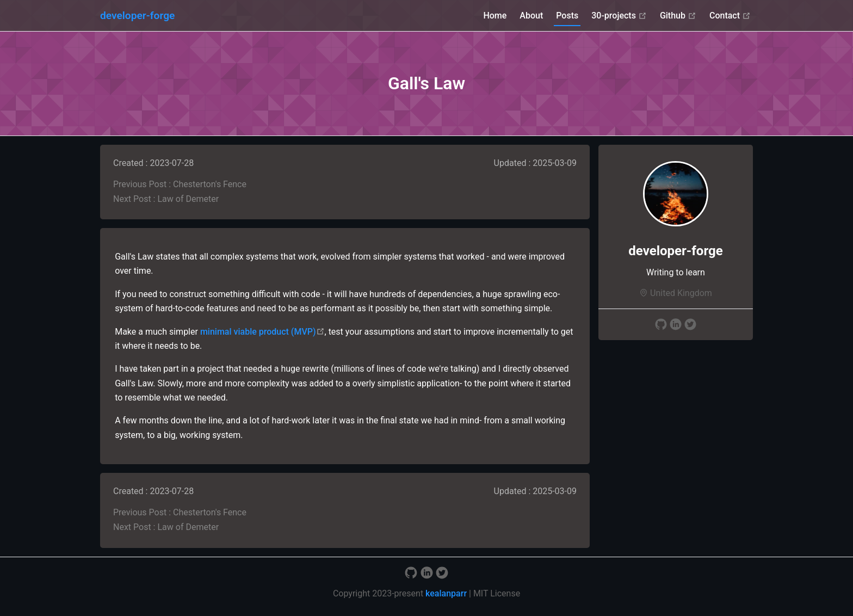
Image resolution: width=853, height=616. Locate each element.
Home (495, 16)
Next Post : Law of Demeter (166, 199)
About (531, 16)
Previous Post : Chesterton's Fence (180, 184)
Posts (567, 16)
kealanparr (446, 593)
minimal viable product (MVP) (262, 332)
